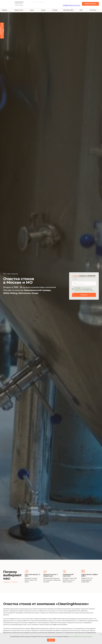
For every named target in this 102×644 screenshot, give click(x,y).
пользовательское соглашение (83, 289)
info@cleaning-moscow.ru (71, 5)
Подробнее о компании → (11, 582)
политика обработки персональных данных (80, 637)
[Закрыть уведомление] (101, 635)
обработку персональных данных (84, 291)
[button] (90, 4)
